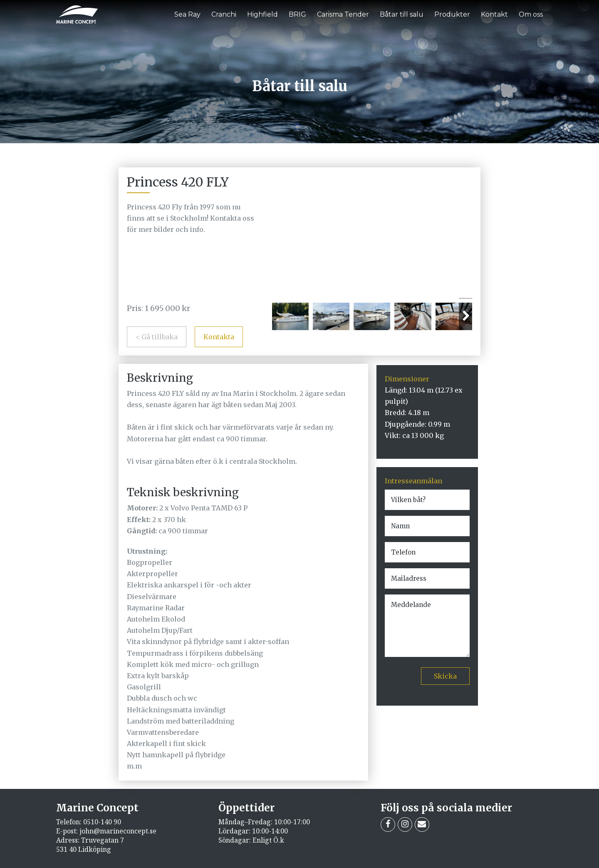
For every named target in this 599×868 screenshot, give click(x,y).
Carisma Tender (343, 14)
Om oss (531, 14)
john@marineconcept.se (118, 831)
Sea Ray (187, 14)
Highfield (262, 14)
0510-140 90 (102, 822)
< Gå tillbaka (157, 337)
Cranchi (224, 14)
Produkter (452, 14)
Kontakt (494, 14)
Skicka (445, 676)
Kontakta (219, 337)
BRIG (297, 14)
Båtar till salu (402, 14)
